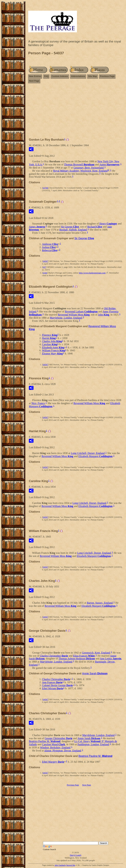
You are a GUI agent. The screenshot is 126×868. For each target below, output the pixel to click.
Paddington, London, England (93, 744)
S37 (44, 267)
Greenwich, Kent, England (96, 653)
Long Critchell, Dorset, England (88, 453)
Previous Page (107, 76)
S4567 (45, 261)
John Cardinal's (60, 865)
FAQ (46, 76)
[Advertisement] (76, 112)
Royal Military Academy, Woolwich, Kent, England (80, 171)
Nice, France (38, 403)
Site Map (92, 76)
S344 (45, 273)
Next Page (34, 81)
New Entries (35, 76)
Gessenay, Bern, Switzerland (89, 168)
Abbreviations (78, 76)
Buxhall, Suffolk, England (73, 230)
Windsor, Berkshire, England (55, 747)
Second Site (71, 865)
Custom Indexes (60, 76)
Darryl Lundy (76, 855)
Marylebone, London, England (66, 318)
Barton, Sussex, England (100, 603)
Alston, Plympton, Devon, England (63, 750)
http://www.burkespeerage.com (92, 273)
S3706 (45, 188)
